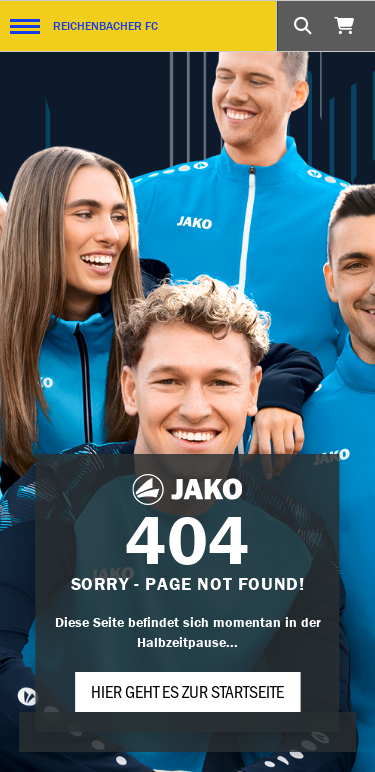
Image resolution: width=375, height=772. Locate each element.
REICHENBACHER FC (105, 25)
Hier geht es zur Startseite (187, 691)
